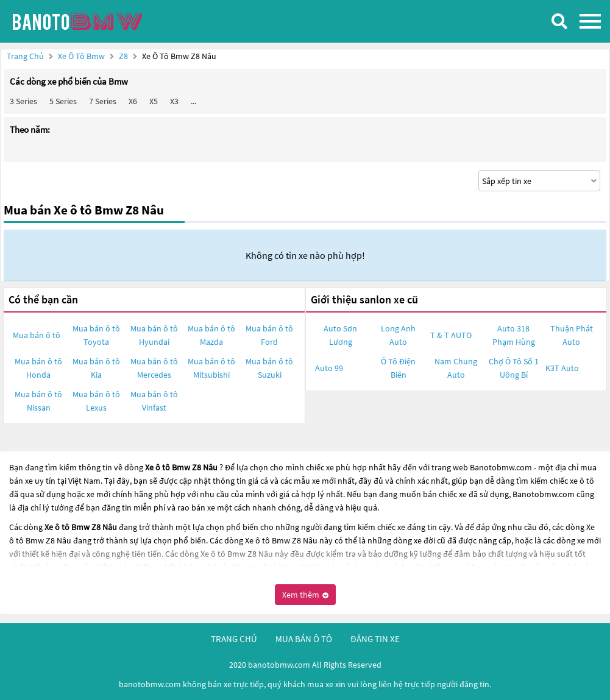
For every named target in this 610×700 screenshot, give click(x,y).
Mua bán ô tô (37, 335)
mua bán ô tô (304, 639)
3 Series (23, 101)
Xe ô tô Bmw (81, 56)
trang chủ (234, 639)
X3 (174, 101)
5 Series (63, 101)
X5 (154, 101)
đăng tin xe (375, 639)
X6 (133, 101)
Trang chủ (25, 56)
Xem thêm (305, 595)
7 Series (103, 101)
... (193, 101)
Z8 (124, 56)
